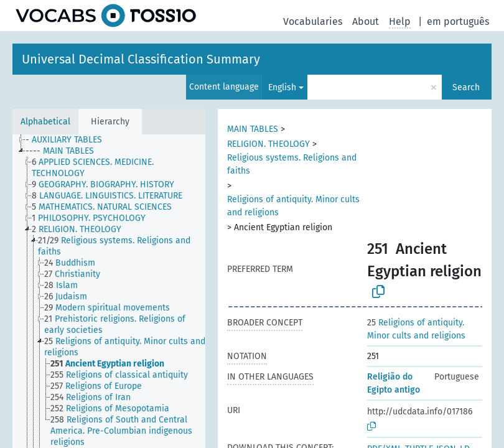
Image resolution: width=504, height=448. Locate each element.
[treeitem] (69, 140)
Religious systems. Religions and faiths (292, 164)
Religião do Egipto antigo (394, 383)
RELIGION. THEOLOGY (268, 144)
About (366, 21)
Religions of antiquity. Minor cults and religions (293, 206)
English (282, 87)
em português (458, 21)
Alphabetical (45, 122)
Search (466, 87)
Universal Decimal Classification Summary (141, 59)
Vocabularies (313, 21)
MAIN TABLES (253, 129)
